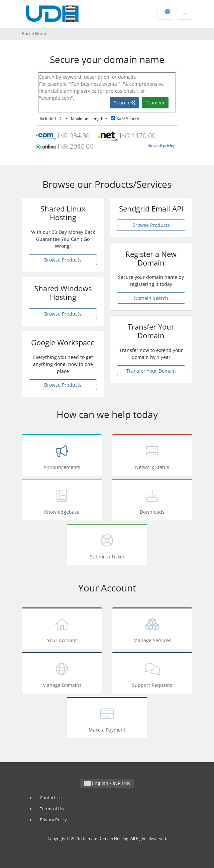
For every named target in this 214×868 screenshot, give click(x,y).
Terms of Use (53, 809)
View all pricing (162, 146)
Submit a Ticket (107, 546)
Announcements (62, 456)
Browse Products (63, 260)
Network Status (152, 456)
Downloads (152, 501)
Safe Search (125, 119)
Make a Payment (107, 719)
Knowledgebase (62, 501)
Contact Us (51, 798)
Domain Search (151, 298)
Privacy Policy (53, 820)
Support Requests (152, 674)
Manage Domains (62, 674)
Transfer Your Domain (151, 371)
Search (125, 103)
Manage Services (152, 629)
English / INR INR (107, 783)
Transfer (155, 103)
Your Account (62, 629)
